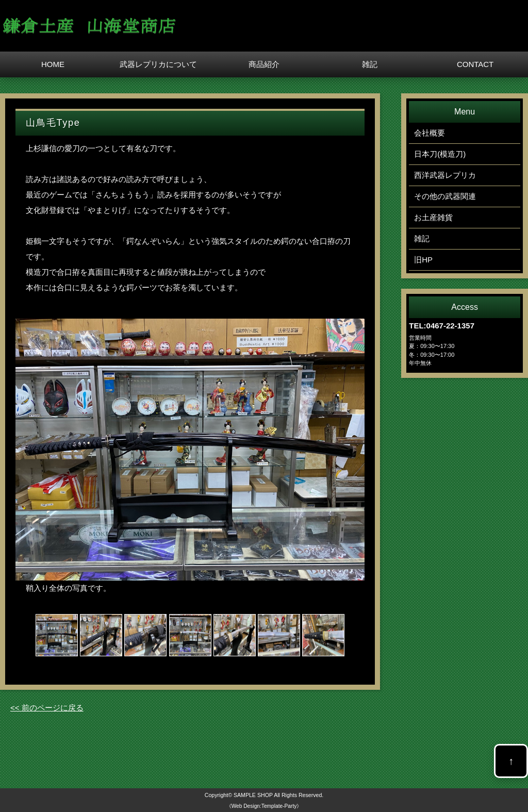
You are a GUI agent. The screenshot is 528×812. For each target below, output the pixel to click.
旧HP (423, 260)
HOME (53, 64)
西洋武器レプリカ (445, 175)
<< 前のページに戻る (47, 708)
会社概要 (430, 133)
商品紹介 (264, 64)
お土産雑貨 (433, 217)
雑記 (370, 64)
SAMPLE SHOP (253, 795)
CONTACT (475, 64)
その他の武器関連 (445, 196)
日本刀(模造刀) (440, 154)
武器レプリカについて (158, 64)
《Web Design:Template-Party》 (264, 806)
